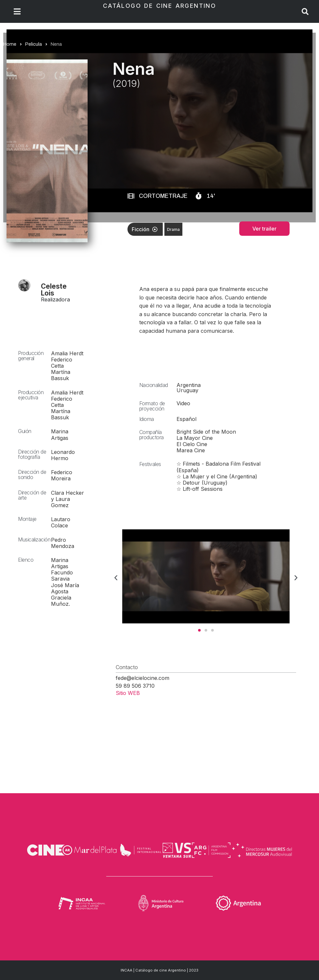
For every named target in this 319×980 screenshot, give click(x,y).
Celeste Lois (54, 290)
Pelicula (34, 44)
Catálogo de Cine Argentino (159, 6)
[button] (116, 578)
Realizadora (55, 299)
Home (10, 44)
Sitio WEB (128, 693)
